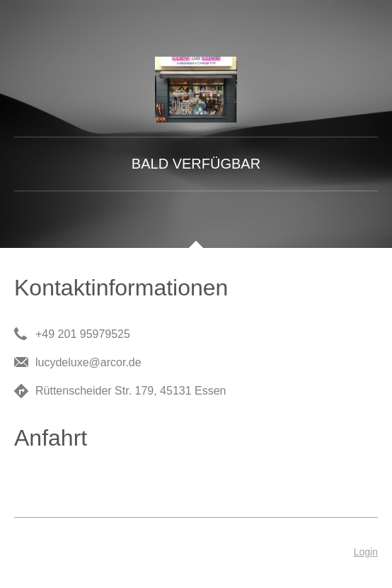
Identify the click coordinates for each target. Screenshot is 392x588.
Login (366, 552)
